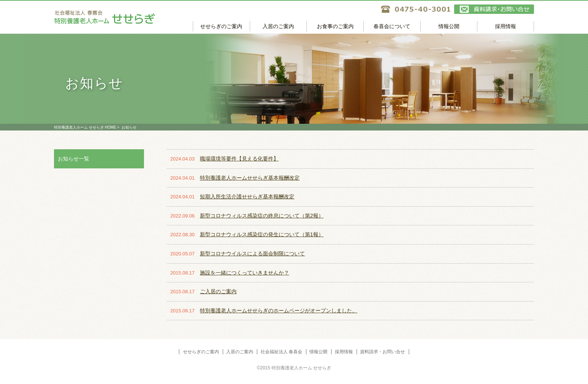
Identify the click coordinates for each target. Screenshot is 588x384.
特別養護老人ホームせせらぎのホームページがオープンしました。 (279, 310)
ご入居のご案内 (218, 291)
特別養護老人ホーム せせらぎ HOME (85, 127)
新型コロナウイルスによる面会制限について (252, 253)
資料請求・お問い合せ (494, 9)
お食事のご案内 (335, 26)
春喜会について (392, 26)
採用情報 (505, 26)
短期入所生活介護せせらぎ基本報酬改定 (247, 196)
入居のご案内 (278, 26)
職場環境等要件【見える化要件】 (239, 159)
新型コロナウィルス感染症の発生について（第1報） (262, 234)
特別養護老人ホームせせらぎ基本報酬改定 (250, 178)
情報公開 (449, 26)
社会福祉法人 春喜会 (281, 352)
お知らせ (129, 127)
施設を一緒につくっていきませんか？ (244, 273)
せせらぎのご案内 (221, 26)
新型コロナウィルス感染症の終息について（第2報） (262, 216)
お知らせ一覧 (73, 159)
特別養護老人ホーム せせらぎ (123, 17)
